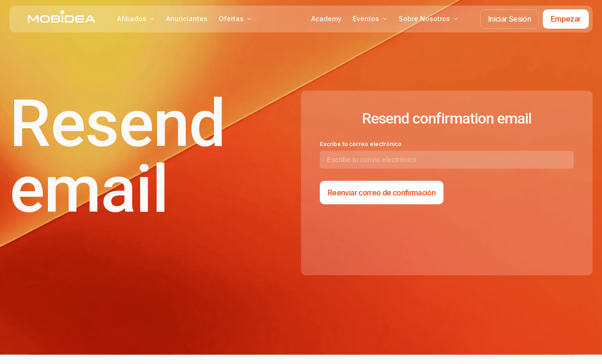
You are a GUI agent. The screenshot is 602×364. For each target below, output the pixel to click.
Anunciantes (187, 19)
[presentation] (391, 238)
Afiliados (136, 19)
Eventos (370, 19)
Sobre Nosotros (429, 19)
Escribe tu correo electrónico (361, 144)
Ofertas (235, 19)
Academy (326, 19)
